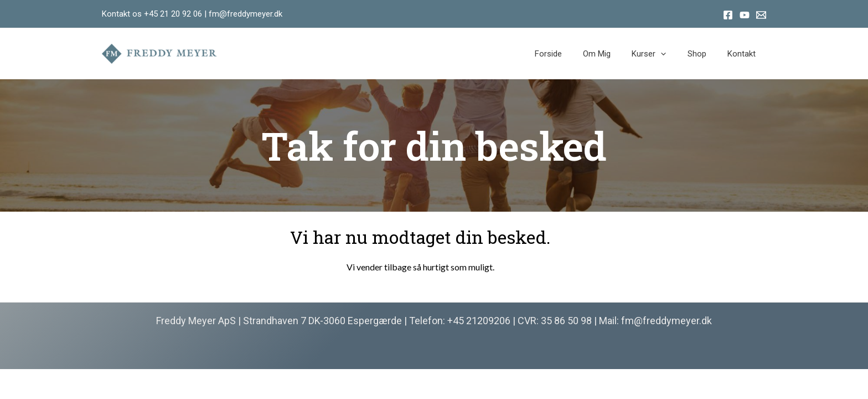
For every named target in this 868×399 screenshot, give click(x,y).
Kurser (660, 54)
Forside (569, 54)
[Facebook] (728, 15)
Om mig (613, 54)
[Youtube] (745, 15)
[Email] (761, 15)
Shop (704, 54)
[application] (672, 54)
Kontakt (744, 54)
